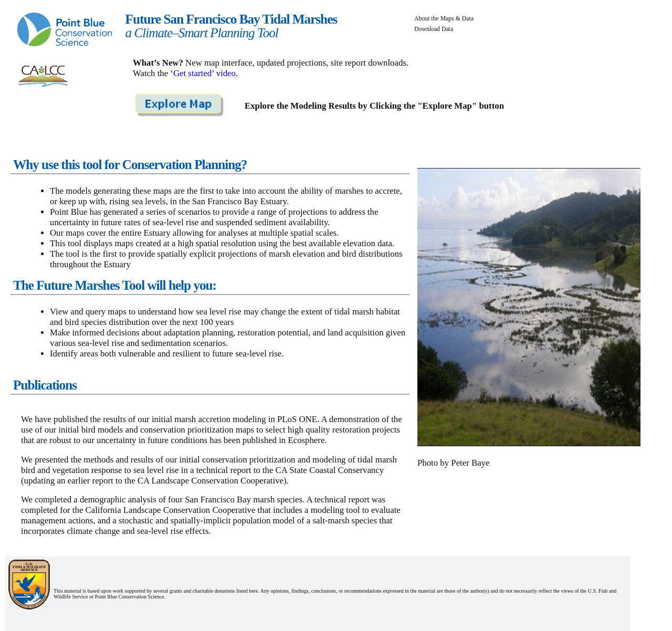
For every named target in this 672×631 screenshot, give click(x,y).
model (284, 520)
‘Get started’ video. (204, 73)
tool (353, 510)
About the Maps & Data (444, 19)
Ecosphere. (307, 440)
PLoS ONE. (298, 419)
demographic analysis (118, 499)
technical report (224, 470)
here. (255, 591)
